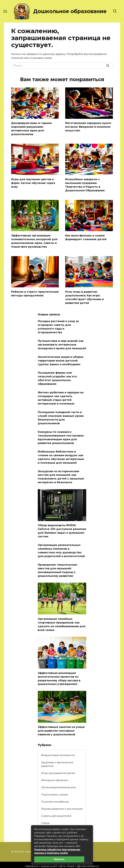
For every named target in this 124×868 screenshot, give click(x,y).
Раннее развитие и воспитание (62, 802)
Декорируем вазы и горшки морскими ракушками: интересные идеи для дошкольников (31, 128)
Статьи (45, 816)
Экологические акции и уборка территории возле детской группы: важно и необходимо (61, 358)
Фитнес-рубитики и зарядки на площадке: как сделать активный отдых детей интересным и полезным (61, 395)
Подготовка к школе (55, 788)
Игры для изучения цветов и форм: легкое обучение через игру (33, 182)
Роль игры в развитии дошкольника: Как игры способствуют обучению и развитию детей (85, 296)
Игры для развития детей (58, 766)
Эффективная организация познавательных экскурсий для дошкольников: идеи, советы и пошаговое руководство (34, 240)
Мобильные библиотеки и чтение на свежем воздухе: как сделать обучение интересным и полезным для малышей (61, 453)
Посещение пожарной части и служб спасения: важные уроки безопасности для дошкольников (61, 415)
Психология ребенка (55, 795)
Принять (59, 859)
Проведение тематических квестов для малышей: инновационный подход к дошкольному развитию (57, 565)
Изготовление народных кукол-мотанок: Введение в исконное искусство (89, 127)
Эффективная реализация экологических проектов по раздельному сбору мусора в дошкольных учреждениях (59, 672)
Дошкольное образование (70, 11)
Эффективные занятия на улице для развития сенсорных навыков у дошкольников (61, 724)
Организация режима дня (58, 781)
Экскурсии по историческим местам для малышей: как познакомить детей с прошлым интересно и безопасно (61, 472)
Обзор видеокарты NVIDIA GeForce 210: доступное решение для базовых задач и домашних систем (62, 526)
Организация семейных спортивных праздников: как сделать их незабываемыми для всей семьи (62, 619)
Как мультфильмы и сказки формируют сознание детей (86, 237)
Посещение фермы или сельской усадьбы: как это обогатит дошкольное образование (57, 376)
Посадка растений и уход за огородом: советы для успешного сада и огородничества (58, 325)
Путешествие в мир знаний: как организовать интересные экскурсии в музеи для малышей (62, 343)
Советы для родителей (56, 809)
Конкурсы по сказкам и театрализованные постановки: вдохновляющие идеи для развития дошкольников (61, 434)
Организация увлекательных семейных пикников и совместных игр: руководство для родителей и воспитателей (61, 545)
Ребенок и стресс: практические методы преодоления (35, 292)
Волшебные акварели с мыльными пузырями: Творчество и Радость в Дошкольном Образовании (85, 184)
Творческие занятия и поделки (62, 823)
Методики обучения (54, 774)
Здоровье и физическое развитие (57, 757)
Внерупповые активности (58, 748)
